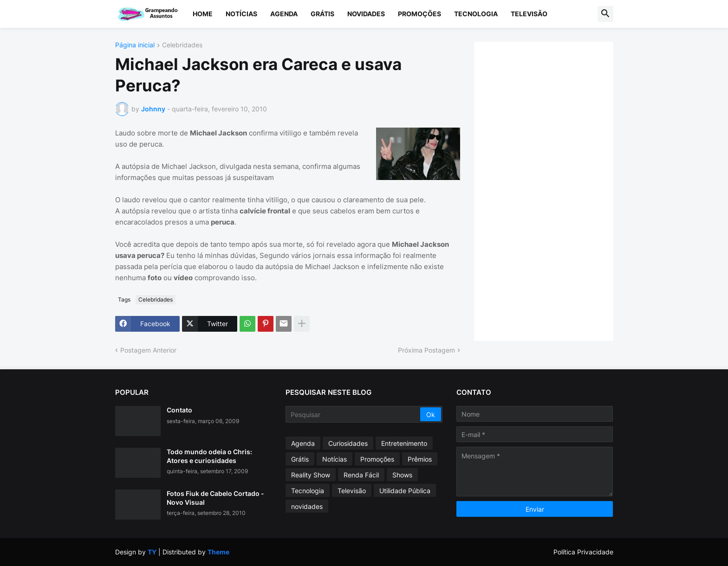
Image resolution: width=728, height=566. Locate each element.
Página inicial (135, 45)
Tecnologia (476, 14)
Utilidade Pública (405, 491)
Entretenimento (404, 443)
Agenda (284, 14)
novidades (307, 506)
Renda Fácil (361, 475)
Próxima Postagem (426, 350)
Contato (179, 410)
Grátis (322, 14)
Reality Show (311, 475)
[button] (605, 14)
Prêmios (420, 459)
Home (203, 14)
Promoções (419, 14)
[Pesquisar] (354, 414)
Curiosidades (348, 443)
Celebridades (182, 45)
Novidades (366, 14)
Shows (402, 475)
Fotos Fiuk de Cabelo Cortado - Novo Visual (215, 498)
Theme (218, 552)
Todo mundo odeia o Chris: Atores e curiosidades (209, 456)
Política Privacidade (583, 552)
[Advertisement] (553, 190)
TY (152, 552)
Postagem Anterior (148, 350)
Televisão (529, 14)
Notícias (241, 14)
